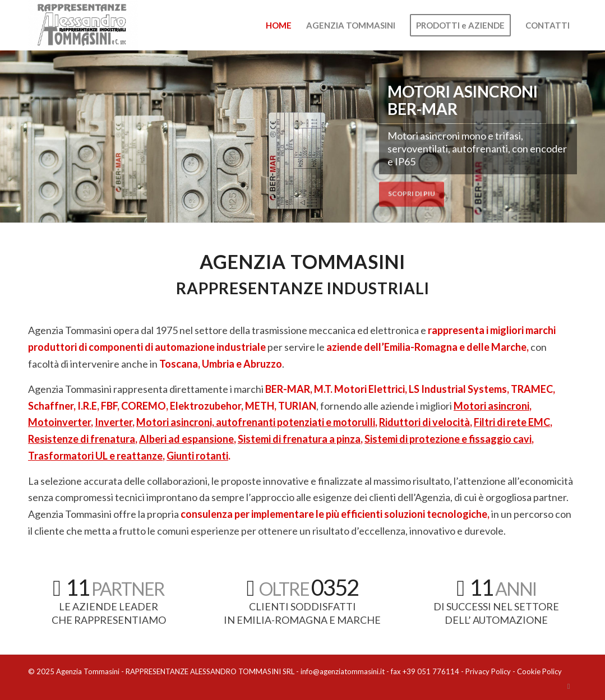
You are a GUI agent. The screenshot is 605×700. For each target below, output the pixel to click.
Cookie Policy (539, 671)
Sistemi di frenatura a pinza (299, 439)
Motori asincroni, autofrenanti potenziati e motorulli (256, 422)
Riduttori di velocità (424, 422)
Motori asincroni (491, 406)
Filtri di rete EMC (512, 422)
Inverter (114, 422)
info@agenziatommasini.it (343, 671)
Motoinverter (59, 422)
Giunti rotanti (197, 456)
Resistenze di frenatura (82, 439)
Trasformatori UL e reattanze (95, 456)
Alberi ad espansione (186, 439)
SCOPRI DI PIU (412, 191)
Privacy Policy (488, 671)
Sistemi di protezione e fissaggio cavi (448, 439)
